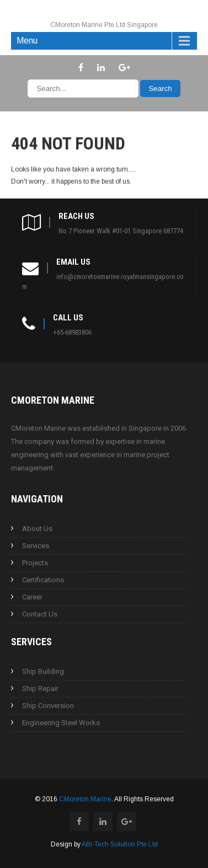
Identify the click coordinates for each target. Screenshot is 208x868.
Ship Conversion (48, 706)
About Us (37, 529)
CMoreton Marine (85, 799)
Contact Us (40, 614)
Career (32, 597)
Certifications (43, 580)
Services (36, 546)
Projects (35, 563)
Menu (27, 41)
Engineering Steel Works (61, 723)
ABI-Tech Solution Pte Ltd (120, 844)
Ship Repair (40, 688)
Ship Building (43, 671)
